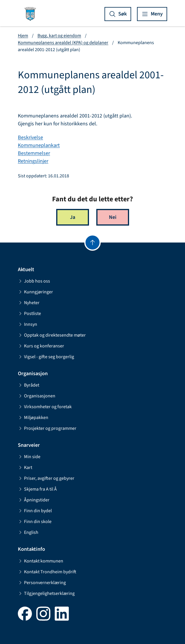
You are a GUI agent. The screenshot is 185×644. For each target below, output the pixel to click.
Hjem (23, 36)
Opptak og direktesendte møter (52, 335)
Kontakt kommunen (41, 561)
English (28, 532)
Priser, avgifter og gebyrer (46, 478)
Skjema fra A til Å (37, 489)
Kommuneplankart (39, 145)
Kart (25, 468)
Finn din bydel (35, 511)
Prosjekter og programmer (47, 428)
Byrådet (29, 385)
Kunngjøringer (35, 292)
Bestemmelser (34, 153)
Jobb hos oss (34, 281)
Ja (73, 217)
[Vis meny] (152, 14)
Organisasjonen (37, 396)
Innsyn (28, 324)
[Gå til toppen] (92, 243)
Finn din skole (35, 522)
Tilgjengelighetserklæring (46, 593)
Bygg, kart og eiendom (59, 36)
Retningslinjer (33, 161)
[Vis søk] (118, 14)
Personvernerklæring (42, 583)
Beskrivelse (30, 137)
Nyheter (29, 303)
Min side (29, 457)
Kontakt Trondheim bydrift (47, 572)
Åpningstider (34, 500)
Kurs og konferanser (41, 346)
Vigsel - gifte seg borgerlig (46, 357)
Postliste (29, 314)
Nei (113, 217)
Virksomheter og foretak (45, 407)
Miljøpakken (33, 418)
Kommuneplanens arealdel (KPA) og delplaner (63, 43)
